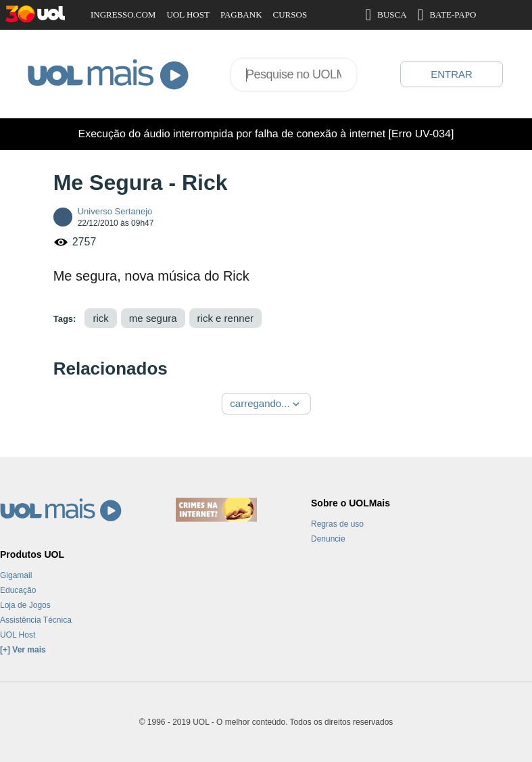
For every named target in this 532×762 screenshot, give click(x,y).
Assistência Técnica (36, 620)
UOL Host (18, 635)
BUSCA (386, 15)
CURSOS (290, 15)
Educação (18, 590)
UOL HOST (188, 15)
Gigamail (16, 575)
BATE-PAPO (447, 15)
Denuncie (328, 539)
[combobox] (294, 75)
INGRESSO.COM (123, 15)
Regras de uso (337, 524)
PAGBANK (241, 15)
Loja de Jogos (25, 605)
